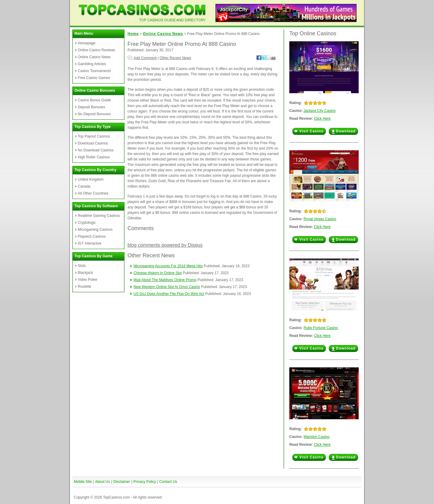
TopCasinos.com (116, 497)
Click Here (322, 119)
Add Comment (145, 58)
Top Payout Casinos (94, 136)
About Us (102, 482)
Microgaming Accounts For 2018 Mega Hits (168, 266)
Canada (84, 186)
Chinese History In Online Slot (158, 273)
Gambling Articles (92, 64)
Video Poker (88, 280)
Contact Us (168, 482)
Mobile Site (83, 482)
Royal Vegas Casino (320, 219)
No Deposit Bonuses (94, 114)
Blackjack (85, 273)
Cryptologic (87, 223)
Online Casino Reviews (96, 50)
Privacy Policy (145, 482)
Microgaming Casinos (95, 230)
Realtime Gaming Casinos (99, 216)
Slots (82, 266)
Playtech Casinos (92, 236)
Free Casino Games (94, 78)
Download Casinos (93, 143)
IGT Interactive (90, 243)
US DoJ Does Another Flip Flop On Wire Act (169, 294)
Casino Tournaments (94, 71)
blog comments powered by (165, 245)
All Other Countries (93, 193)
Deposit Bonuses (91, 107)
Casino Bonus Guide (94, 100)
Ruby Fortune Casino (321, 328)
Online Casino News (94, 57)
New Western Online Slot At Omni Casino (167, 287)
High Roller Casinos (94, 157)
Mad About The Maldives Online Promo (165, 280)
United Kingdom (91, 179)
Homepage (87, 43)
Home (133, 34)
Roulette (85, 287)
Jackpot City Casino (319, 111)
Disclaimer (122, 482)
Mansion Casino (316, 437)
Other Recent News (176, 58)
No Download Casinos (96, 150)
